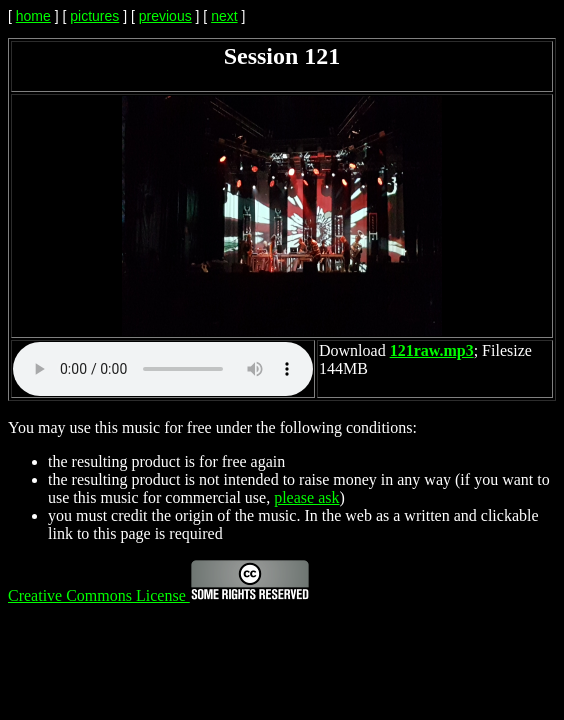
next (224, 16)
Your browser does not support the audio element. (163, 369)
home (33, 16)
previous (165, 16)
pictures (94, 16)
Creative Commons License (159, 595)
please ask (306, 497)
